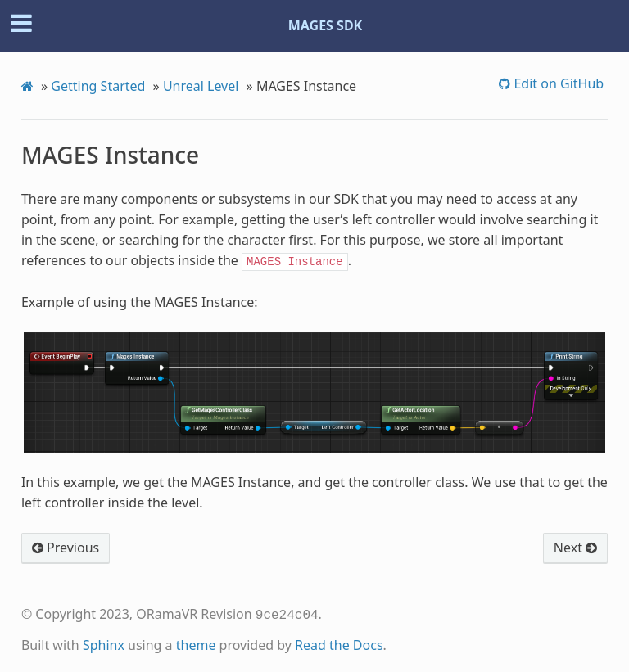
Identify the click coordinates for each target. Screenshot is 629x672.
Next (575, 546)
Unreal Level (201, 86)
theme (196, 642)
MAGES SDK (326, 25)
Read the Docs (339, 642)
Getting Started (98, 86)
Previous (66, 546)
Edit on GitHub (557, 83)
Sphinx (104, 642)
